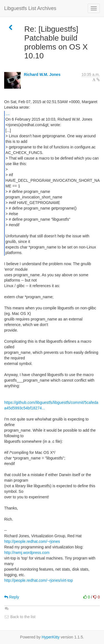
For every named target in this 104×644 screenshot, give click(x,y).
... (8, 113)
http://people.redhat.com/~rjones (32, 541)
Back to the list (20, 617)
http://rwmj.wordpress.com (27, 553)
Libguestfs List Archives (30, 8)
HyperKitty (51, 637)
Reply (12, 597)
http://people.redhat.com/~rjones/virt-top (39, 580)
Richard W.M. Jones (42, 74)
